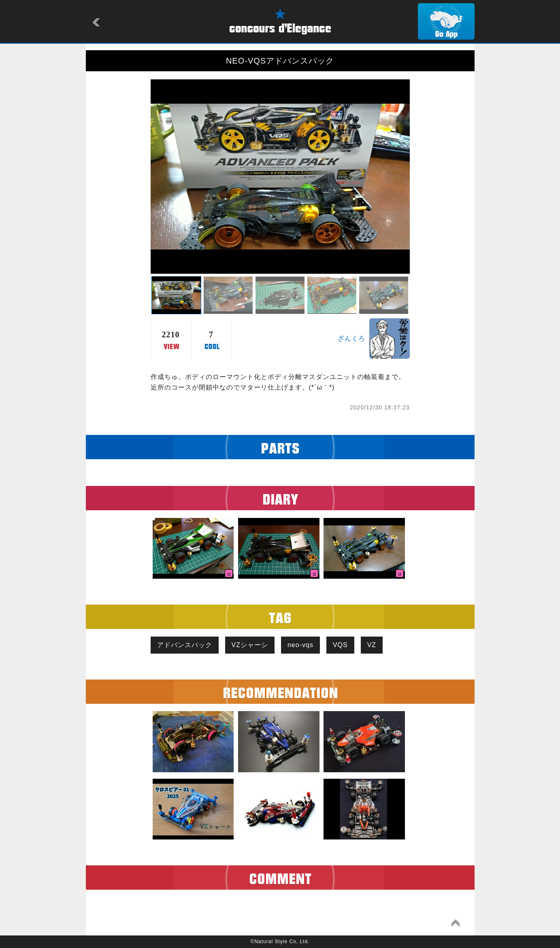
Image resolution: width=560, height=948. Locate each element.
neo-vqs (300, 645)
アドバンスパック (185, 645)
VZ (372, 645)
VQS (340, 645)
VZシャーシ (250, 645)
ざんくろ (351, 338)
